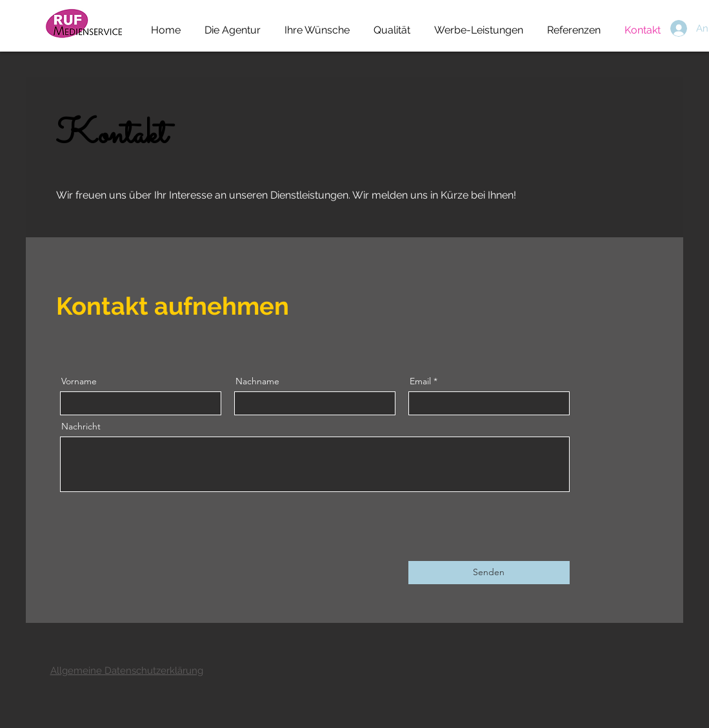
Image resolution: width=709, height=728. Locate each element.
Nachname (257, 381)
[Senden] (489, 573)
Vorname (79, 381)
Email (420, 381)
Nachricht (81, 426)
